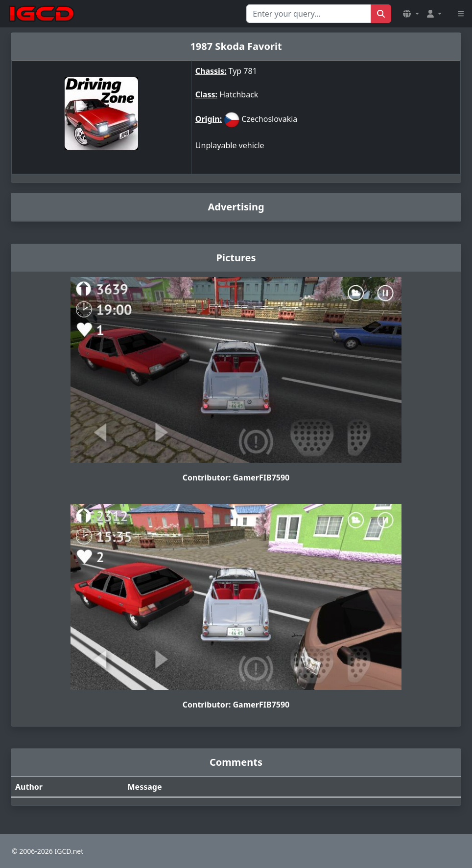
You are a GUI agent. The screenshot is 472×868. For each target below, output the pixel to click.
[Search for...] (309, 14)
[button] (411, 14)
